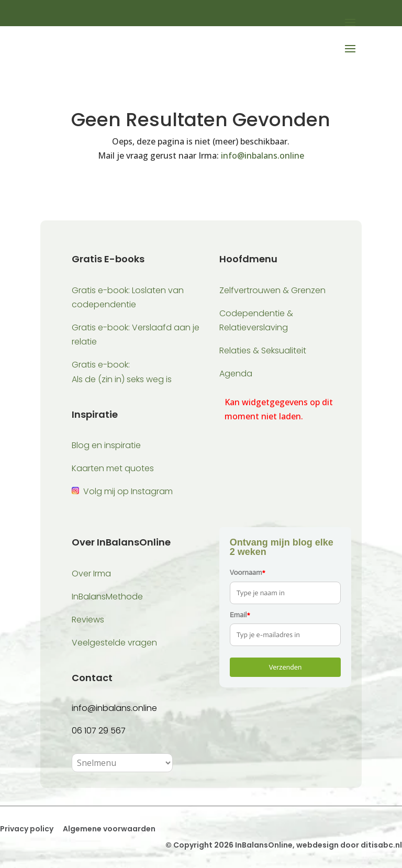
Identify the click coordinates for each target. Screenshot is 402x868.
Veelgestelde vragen (114, 643)
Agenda (236, 374)
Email (240, 615)
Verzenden (285, 667)
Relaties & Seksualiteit (263, 350)
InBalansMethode (107, 597)
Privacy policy (27, 829)
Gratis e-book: (101, 365)
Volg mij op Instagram (128, 491)
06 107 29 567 (99, 731)
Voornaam (248, 572)
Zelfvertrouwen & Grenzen (272, 290)
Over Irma (91, 574)
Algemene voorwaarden (108, 829)
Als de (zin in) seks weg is (122, 379)
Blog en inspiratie (106, 445)
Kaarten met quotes (113, 468)
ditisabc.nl (381, 845)
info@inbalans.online (263, 155)
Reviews (88, 620)
